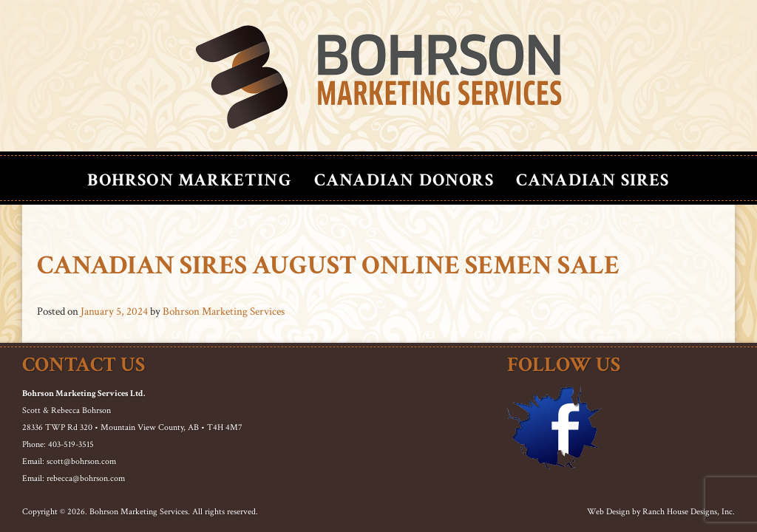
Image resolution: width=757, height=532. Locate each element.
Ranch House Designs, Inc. (689, 512)
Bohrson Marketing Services (224, 311)
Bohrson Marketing (189, 180)
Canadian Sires (593, 180)
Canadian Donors (404, 180)
